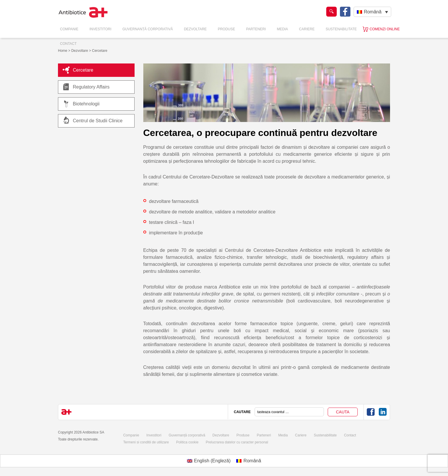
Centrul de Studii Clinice (98, 121)
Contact (68, 44)
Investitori (100, 29)
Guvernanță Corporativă (148, 29)
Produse (226, 29)
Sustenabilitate (341, 29)
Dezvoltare (195, 29)
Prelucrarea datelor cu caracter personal (237, 442)
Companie (69, 29)
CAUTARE (242, 412)
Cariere (307, 29)
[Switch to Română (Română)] (249, 461)
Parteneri (256, 29)
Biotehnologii (81, 104)
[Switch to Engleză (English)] (209, 461)
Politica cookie (187, 442)
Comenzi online (385, 29)
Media (283, 29)
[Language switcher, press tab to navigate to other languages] (372, 12)
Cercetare (78, 70)
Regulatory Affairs (86, 87)
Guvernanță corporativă (187, 435)
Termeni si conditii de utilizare (146, 442)
